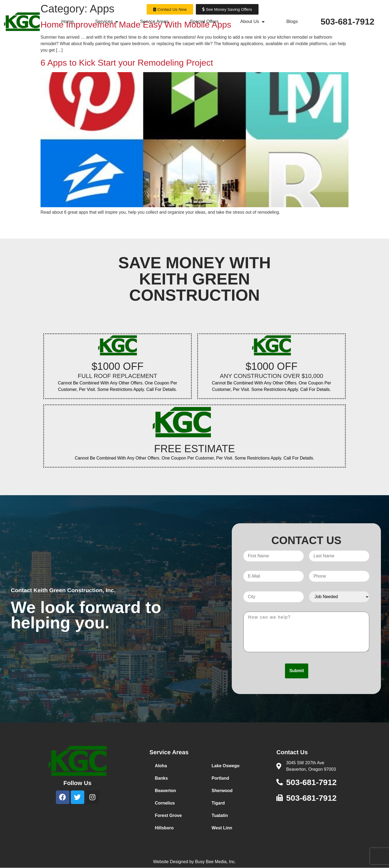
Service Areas (154, 21)
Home (67, 21)
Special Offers (204, 21)
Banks (161, 778)
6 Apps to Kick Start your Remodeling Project (127, 63)
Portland (220, 778)
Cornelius (165, 803)
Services (107, 22)
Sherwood (222, 791)
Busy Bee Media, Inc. (215, 862)
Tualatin (220, 815)
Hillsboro (164, 828)
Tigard (218, 803)
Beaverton (165, 791)
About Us (252, 22)
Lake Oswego (225, 766)
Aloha (161, 766)
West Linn (222, 828)
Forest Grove (168, 815)
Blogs (292, 21)
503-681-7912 (348, 22)
